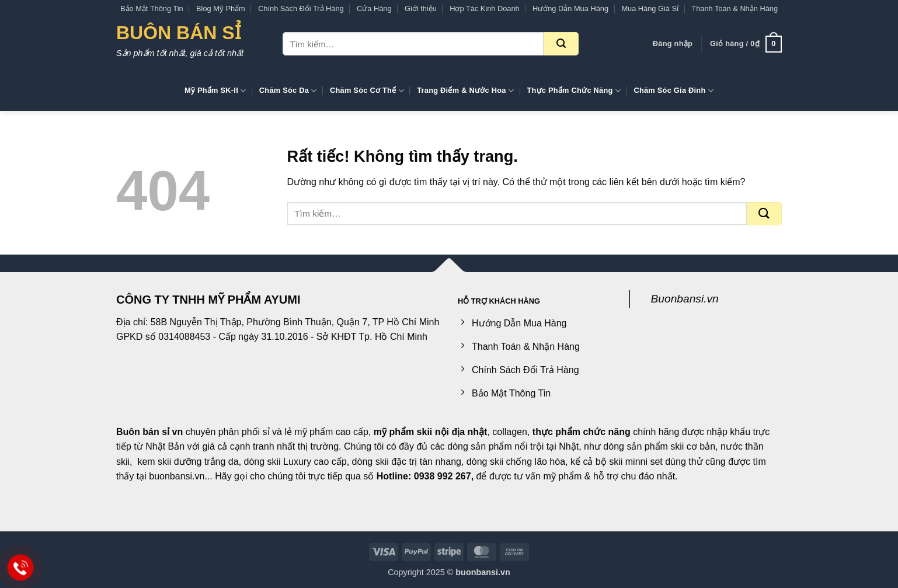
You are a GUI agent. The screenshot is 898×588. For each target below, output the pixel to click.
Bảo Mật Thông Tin (152, 8)
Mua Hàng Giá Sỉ (650, 8)
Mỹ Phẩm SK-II (215, 91)
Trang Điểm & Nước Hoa (465, 91)
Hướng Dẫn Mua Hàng (570, 8)
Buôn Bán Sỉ (179, 33)
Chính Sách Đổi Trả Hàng (301, 8)
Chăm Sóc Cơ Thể (367, 91)
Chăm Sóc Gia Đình (673, 91)
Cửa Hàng (374, 8)
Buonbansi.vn (685, 299)
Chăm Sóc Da (288, 91)
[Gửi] (561, 44)
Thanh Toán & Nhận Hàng (735, 8)
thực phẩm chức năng (582, 432)
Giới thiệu (421, 8)
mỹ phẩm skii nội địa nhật (431, 432)
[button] (673, 44)
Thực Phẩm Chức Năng (574, 91)
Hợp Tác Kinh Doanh (484, 8)
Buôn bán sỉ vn (149, 432)
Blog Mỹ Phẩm (221, 8)
